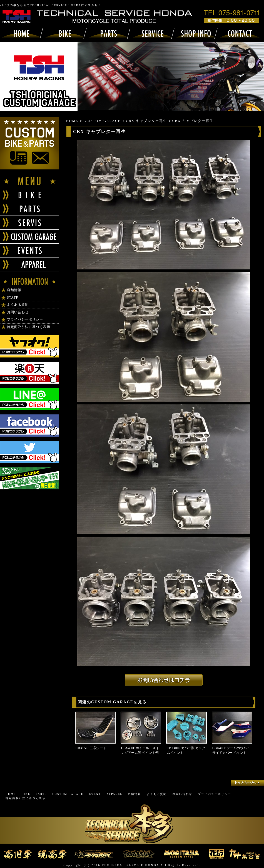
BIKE (26, 794)
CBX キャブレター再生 (146, 121)
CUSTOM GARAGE (103, 121)
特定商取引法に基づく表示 (29, 327)
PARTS (41, 794)
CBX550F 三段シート (91, 748)
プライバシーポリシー (25, 319)
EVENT (95, 794)
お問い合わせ (18, 312)
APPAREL (114, 794)
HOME (72, 121)
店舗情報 (14, 290)
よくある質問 (18, 305)
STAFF (13, 297)
